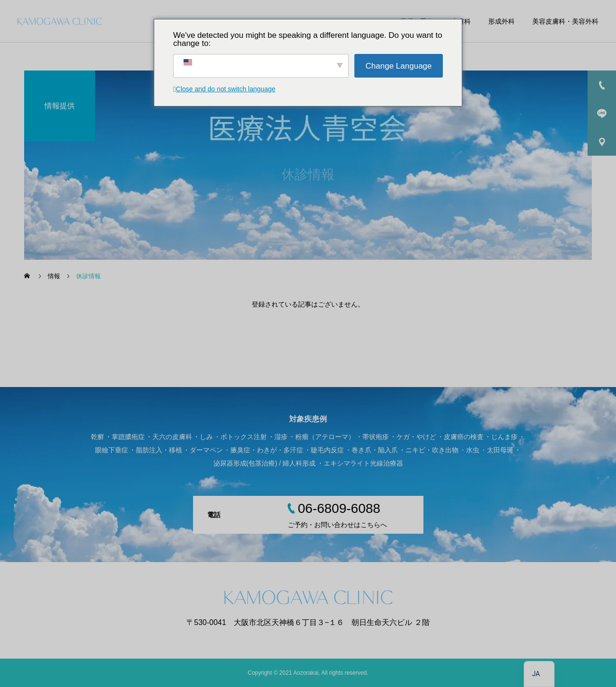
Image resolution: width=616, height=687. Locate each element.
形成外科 (502, 21)
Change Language (399, 66)
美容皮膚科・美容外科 (565, 21)
